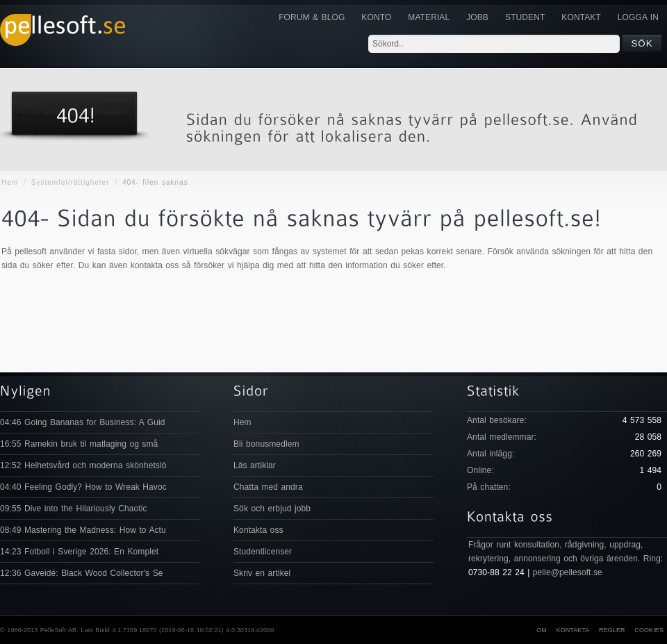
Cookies (649, 630)
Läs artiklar (255, 465)
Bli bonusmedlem (266, 444)
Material (429, 17)
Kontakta (573, 630)
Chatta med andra (268, 487)
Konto (376, 17)
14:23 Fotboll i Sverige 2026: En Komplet (79, 552)
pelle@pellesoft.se (568, 572)
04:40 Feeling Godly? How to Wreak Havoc (83, 487)
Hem (10, 182)
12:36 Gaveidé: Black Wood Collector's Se (82, 573)
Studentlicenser (263, 552)
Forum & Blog (312, 17)
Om (542, 630)
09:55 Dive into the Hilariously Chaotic (74, 509)
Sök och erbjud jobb (272, 509)
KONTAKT (581, 17)
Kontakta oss (258, 530)
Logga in (638, 17)
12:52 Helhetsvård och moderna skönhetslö (83, 465)
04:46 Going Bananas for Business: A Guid (82, 422)
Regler (612, 630)
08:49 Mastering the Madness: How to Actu (83, 530)
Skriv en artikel (262, 573)
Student (525, 17)
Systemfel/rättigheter (71, 182)
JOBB (477, 17)
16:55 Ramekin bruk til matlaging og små (79, 444)
